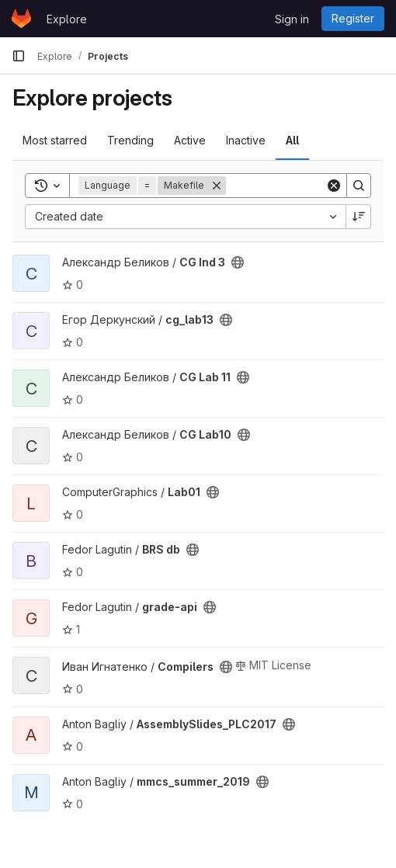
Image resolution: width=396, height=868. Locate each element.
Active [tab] (190, 140)
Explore (67, 19)
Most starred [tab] (55, 140)
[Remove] (217, 186)
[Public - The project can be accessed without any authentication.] (238, 262)
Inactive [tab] (246, 140)
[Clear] (334, 186)
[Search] (359, 186)
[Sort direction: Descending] (359, 217)
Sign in (292, 19)
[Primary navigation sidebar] (19, 56)
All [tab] (292, 140)
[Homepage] (21, 19)
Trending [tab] (130, 140)
